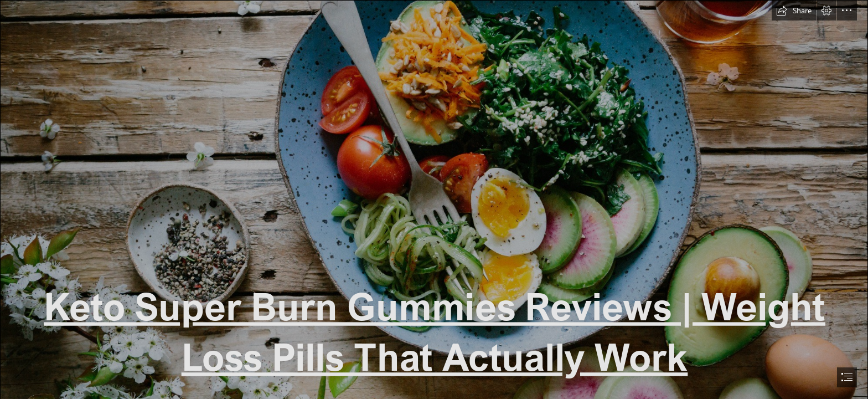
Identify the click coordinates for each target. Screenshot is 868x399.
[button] (794, 11)
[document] (434, 199)
